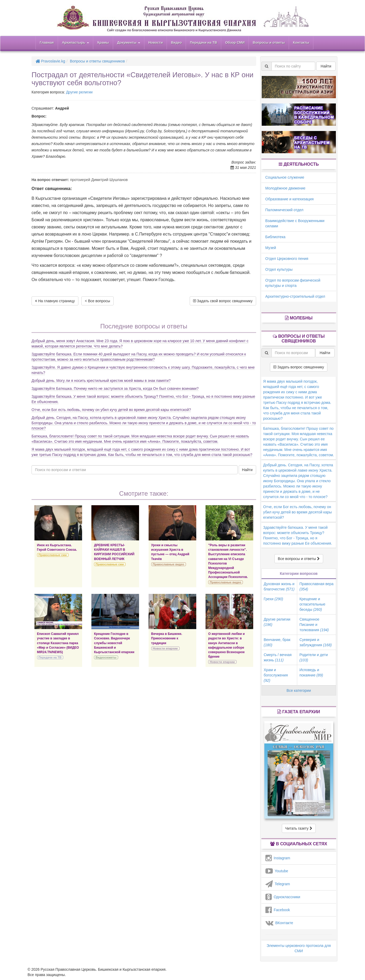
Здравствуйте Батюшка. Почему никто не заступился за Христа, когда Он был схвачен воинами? (115, 389)
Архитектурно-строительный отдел (295, 296)
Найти (247, 470)
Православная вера (316, 586)
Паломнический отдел (284, 210)
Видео (176, 42)
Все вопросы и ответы (299, 559)
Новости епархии (165, 648)
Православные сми (53, 555)
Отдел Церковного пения (287, 259)
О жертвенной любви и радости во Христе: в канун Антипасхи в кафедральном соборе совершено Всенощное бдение (226, 645)
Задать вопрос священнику (299, 367)
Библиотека (275, 237)
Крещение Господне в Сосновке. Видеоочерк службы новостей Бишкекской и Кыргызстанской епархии (114, 643)
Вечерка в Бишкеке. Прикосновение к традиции (167, 638)
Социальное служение (285, 177)
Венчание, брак (277, 642)
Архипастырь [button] (75, 42)
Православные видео (168, 564)
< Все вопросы (97, 301)
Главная (47, 42)
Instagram (278, 858)
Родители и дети (313, 657)
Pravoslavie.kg (50, 61)
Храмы (103, 42)
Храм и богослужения (276, 675)
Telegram (278, 884)
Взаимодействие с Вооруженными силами (295, 223)
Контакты (301, 42)
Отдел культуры (279, 269)
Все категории (299, 690)
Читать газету (299, 828)
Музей (271, 248)
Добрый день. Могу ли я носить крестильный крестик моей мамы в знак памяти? (101, 381)
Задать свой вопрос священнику (223, 301)
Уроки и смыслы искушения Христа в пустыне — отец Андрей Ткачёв (170, 552)
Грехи (273, 599)
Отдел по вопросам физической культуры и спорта (293, 283)
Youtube (277, 871)
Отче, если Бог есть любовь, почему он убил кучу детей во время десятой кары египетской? (111, 410)
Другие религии (79, 92)
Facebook (278, 910)
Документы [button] (129, 42)
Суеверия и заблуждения (315, 642)
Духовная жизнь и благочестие (279, 586)
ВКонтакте (279, 923)
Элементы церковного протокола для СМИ (299, 948)
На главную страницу (55, 301)
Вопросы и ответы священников (97, 61)
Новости (156, 42)
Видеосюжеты (106, 657)
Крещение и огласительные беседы (312, 604)
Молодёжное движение (286, 188)
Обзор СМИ (235, 42)
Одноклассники (283, 897)
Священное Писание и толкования (314, 625)
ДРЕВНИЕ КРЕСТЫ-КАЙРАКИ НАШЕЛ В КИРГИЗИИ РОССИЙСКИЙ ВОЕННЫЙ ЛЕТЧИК (114, 552)
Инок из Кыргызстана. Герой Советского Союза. (57, 547)
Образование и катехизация (290, 199)
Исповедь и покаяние (311, 672)
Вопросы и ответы (269, 42)
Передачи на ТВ (203, 42)
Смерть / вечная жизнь (278, 657)
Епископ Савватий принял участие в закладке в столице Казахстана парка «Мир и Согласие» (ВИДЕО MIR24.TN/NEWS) (58, 643)
